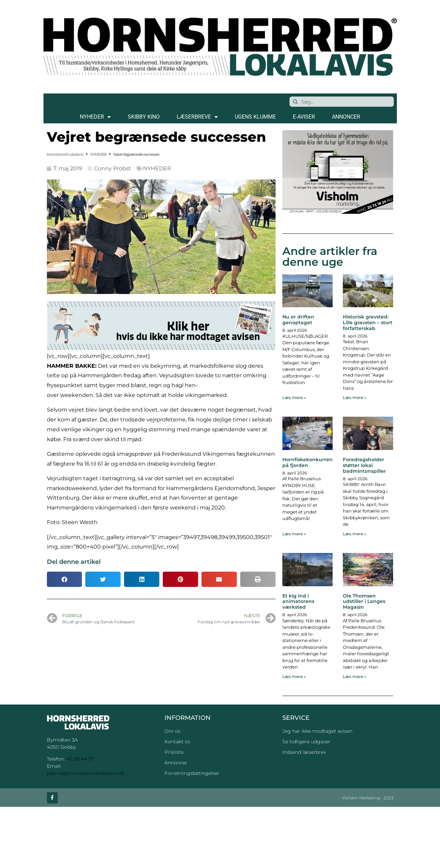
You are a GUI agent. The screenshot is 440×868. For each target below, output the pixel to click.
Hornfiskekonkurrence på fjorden (310, 462)
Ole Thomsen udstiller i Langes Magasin (364, 602)
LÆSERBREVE (197, 117)
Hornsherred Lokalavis (65, 154)
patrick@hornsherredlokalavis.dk (86, 773)
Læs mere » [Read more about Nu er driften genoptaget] (294, 397)
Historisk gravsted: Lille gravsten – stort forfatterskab (368, 323)
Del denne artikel (74, 562)
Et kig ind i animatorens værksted (298, 602)
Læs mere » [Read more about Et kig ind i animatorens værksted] (294, 676)
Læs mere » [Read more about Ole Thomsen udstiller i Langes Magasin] (355, 676)
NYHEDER (95, 117)
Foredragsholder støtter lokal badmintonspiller (364, 465)
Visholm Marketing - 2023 (368, 798)
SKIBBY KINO (144, 117)
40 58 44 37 (80, 759)
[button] (65, 579)
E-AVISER (304, 117)
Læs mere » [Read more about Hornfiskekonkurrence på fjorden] (294, 534)
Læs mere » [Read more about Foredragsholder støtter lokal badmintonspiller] (355, 534)
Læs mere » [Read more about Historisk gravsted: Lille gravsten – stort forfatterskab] (355, 397)
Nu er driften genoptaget (298, 320)
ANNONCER (346, 117)
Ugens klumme (255, 117)
